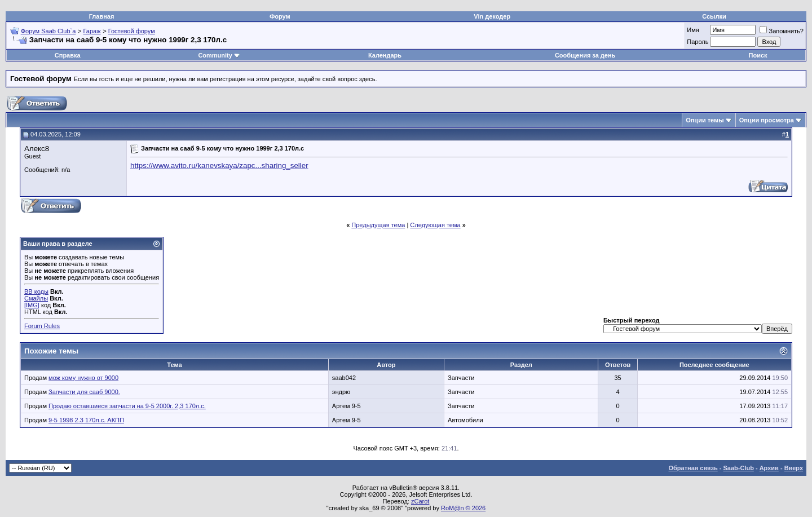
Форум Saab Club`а (48, 31)
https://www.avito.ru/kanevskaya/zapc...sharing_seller (219, 165)
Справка (68, 55)
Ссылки (714, 16)
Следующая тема (435, 225)
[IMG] (32, 305)
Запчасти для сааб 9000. (84, 392)
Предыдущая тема (378, 225)
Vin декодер (492, 16)
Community (219, 55)
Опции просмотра (767, 120)
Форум (280, 16)
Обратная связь (693, 468)
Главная (102, 16)
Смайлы (36, 298)
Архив (769, 468)
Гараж (92, 31)
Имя (693, 30)
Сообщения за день (585, 55)
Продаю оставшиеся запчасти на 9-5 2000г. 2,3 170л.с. (127, 406)
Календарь (385, 55)
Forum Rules (42, 326)
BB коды (36, 291)
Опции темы (705, 120)
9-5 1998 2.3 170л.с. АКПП (86, 420)
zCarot (420, 501)
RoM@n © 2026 (463, 508)
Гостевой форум (132, 31)
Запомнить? (782, 31)
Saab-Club (738, 468)
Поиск (758, 55)
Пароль (698, 42)
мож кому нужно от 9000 (83, 378)
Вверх (794, 468)
